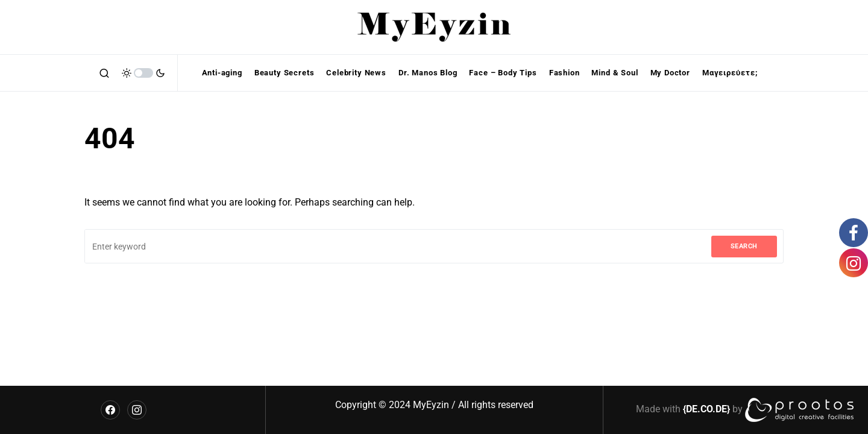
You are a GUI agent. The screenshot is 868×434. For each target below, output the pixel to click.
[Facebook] (110, 410)
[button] (104, 73)
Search (744, 246)
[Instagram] (137, 410)
